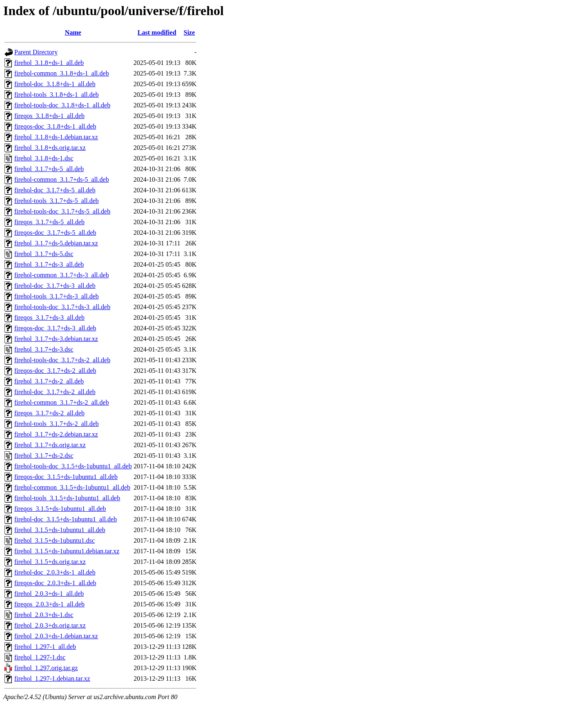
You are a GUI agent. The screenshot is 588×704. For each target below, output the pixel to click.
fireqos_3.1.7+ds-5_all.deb (49, 222)
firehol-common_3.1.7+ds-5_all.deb (62, 179)
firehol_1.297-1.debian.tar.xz (52, 678)
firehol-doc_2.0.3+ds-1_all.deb (55, 572)
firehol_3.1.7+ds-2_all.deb (49, 381)
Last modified (157, 32)
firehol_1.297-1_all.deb (45, 647)
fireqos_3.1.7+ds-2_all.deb (49, 413)
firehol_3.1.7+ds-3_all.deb (49, 264)
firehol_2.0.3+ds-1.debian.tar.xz (56, 636)
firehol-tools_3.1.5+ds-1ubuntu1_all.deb (67, 498)
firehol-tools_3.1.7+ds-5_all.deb (57, 201)
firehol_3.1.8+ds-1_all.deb (49, 63)
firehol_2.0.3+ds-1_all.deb (49, 594)
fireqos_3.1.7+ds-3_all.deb (49, 317)
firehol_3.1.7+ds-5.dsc (44, 254)
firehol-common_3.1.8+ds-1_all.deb (62, 73)
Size (189, 32)
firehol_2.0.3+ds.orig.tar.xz (50, 625)
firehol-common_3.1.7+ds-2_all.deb (62, 402)
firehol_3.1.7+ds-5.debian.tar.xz (56, 243)
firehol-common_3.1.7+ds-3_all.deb (62, 275)
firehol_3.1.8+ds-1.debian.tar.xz (56, 137)
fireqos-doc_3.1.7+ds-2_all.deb (55, 371)
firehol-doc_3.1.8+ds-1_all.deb (55, 84)
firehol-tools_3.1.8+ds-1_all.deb (57, 95)
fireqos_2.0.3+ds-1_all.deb (49, 604)
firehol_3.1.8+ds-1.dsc (44, 158)
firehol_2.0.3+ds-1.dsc (44, 615)
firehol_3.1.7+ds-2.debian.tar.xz (56, 434)
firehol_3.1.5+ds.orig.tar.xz (50, 562)
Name (73, 32)
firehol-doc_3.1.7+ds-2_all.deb (55, 392)
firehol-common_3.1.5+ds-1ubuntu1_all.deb (72, 487)
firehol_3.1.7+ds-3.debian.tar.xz (56, 339)
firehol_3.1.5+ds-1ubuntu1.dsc (55, 540)
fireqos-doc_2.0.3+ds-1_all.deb (55, 583)
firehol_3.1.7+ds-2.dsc (44, 456)
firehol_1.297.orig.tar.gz (46, 668)
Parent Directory (36, 52)
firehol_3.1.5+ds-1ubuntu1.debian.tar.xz (67, 551)
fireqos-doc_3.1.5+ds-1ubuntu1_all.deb (66, 477)
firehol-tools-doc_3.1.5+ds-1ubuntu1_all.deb (73, 466)
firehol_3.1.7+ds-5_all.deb (49, 169)
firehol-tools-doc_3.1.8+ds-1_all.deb (62, 105)
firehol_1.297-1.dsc (40, 657)
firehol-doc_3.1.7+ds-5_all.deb (55, 190)
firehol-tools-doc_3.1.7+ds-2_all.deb (62, 360)
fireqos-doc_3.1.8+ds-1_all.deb (55, 126)
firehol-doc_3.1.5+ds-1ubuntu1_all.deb (66, 519)
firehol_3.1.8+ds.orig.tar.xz (50, 148)
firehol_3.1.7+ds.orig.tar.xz (50, 445)
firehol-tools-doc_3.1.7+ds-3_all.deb (62, 307)
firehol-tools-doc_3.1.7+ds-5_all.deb (62, 211)
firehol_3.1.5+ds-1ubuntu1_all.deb (60, 530)
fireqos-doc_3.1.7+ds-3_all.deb (55, 328)
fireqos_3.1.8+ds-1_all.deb (49, 116)
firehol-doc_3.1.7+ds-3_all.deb (55, 286)
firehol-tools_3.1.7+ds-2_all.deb (57, 424)
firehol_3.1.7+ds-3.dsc (44, 349)
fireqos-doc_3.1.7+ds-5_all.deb (55, 233)
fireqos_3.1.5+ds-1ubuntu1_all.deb (60, 509)
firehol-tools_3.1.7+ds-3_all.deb (57, 296)
